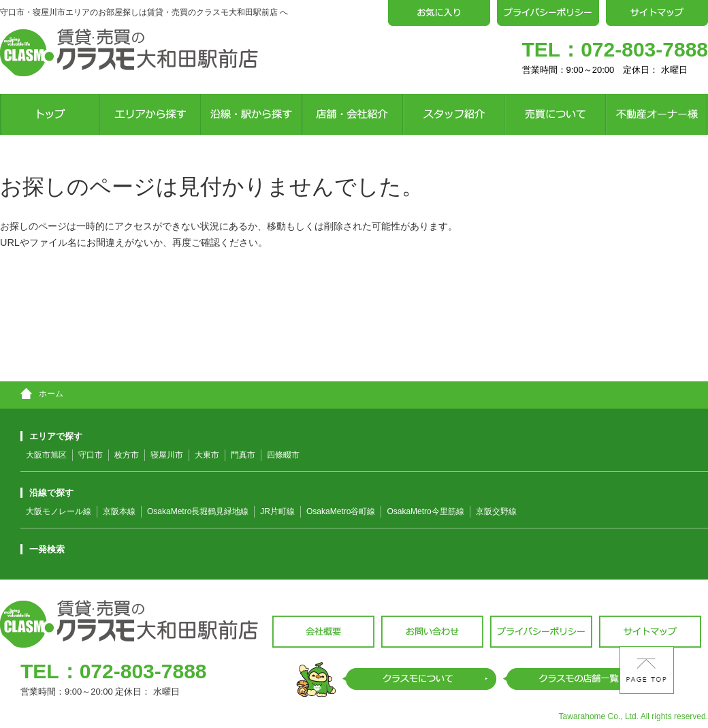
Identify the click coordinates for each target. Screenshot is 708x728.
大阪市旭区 (46, 455)
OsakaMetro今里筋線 (425, 511)
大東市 (207, 455)
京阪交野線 (496, 511)
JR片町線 (277, 511)
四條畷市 (283, 455)
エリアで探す (51, 436)
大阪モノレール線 (59, 511)
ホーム (42, 394)
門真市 (243, 455)
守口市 (91, 455)
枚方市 (127, 455)
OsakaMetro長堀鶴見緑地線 (198, 511)
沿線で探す (47, 493)
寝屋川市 (167, 455)
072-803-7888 (644, 49)
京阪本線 (119, 511)
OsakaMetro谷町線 (341, 511)
